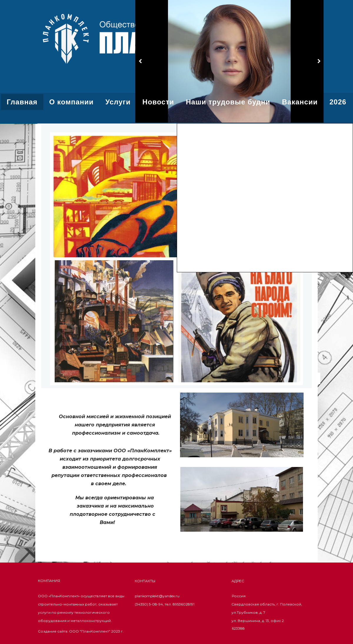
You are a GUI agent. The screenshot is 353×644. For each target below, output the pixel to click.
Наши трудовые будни (228, 102)
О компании (71, 102)
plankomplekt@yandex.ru (157, 596)
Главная (22, 102)
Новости (158, 102)
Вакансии (300, 102)
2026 (338, 102)
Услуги (118, 102)
